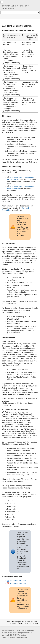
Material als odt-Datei (18, 581)
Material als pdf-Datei (18, 583)
